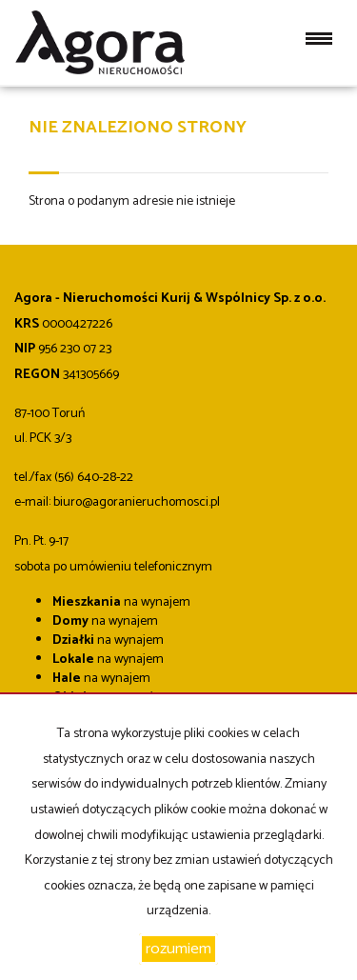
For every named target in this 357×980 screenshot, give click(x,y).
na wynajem (121, 602)
